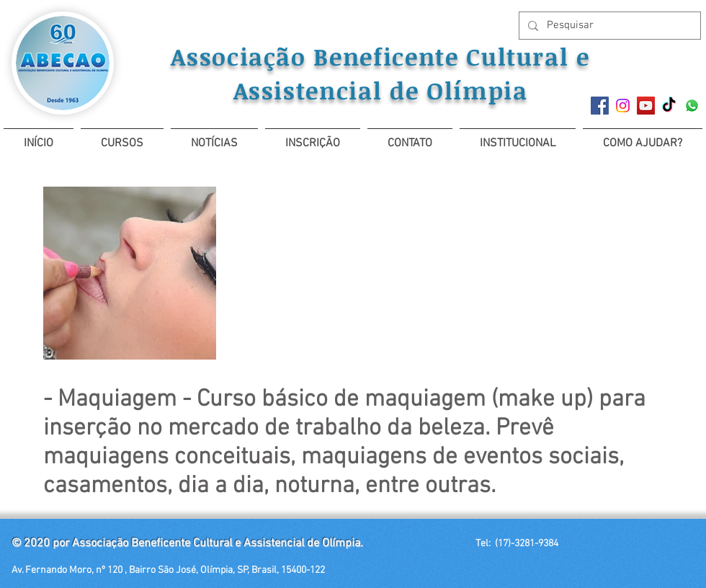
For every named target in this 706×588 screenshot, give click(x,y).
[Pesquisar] (608, 26)
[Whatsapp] (692, 106)
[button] (122, 137)
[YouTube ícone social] (646, 106)
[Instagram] (623, 106)
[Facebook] (600, 106)
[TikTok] (669, 106)
